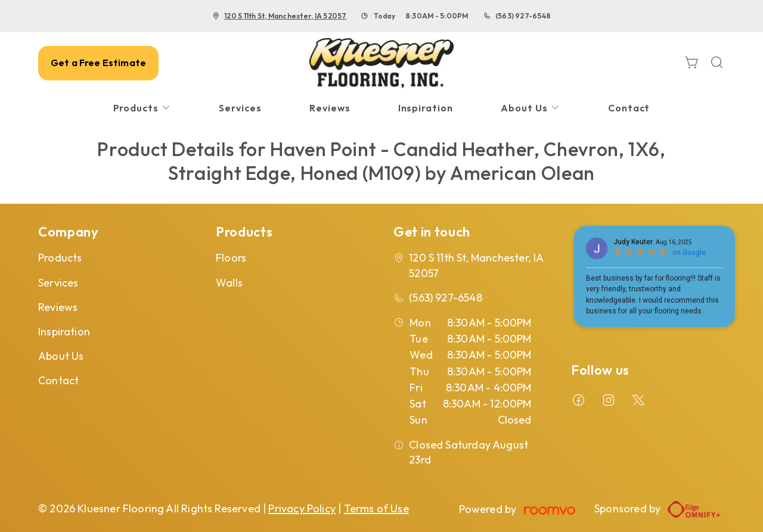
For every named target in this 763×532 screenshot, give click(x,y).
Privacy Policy (302, 508)
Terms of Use (376, 508)
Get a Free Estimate (98, 63)
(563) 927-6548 (523, 16)
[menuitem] (142, 108)
